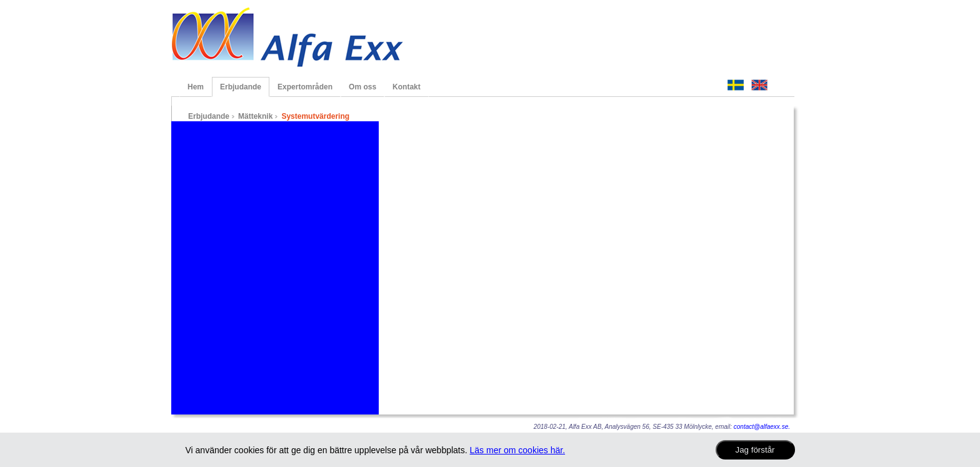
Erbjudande (241, 87)
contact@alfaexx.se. (762, 427)
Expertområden (305, 87)
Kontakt (407, 87)
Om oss (362, 87)
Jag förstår (755, 450)
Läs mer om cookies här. (518, 450)
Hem (196, 87)
